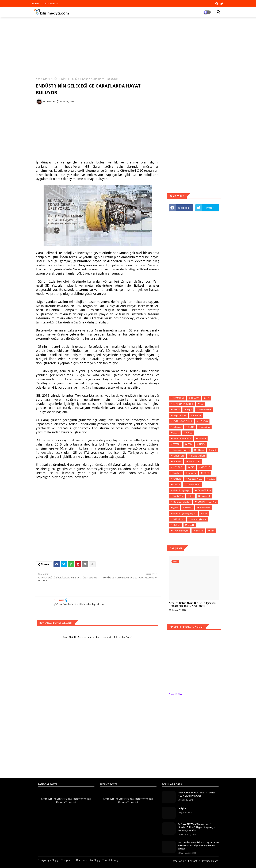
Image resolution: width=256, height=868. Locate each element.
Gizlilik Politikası (51, 4)
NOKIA (202, 444)
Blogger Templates (62, 860)
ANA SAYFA (175, 694)
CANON (177, 479)
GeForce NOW (195, 479)
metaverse (205, 508)
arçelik (191, 525)
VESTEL (177, 444)
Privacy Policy (210, 861)
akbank (200, 450)
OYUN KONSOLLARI (183, 421)
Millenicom (179, 519)
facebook (184, 208)
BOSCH (177, 525)
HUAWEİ (195, 398)
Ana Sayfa (42, 79)
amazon (192, 473)
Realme (202, 438)
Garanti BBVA (194, 485)
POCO (207, 473)
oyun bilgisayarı (181, 531)
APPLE (189, 433)
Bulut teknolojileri (182, 502)
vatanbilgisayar (199, 519)
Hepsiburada (180, 415)
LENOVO (204, 421)
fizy (192, 496)
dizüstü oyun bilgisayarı (185, 513)
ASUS (176, 433)
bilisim (59, 600)
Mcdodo (177, 473)
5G (202, 404)
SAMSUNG (179, 398)
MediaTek (178, 496)
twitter (210, 208)
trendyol (177, 462)
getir (176, 508)
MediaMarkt (205, 410)
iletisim (36, 4)
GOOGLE (206, 467)
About (183, 861)
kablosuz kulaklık (182, 450)
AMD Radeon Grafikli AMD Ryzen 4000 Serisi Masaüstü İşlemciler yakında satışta (198, 845)
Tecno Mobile (204, 490)
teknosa (177, 427)
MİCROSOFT (195, 462)
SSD (190, 444)
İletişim (182, 808)
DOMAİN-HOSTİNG (207, 502)
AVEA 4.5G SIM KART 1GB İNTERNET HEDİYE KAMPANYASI (196, 794)
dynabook (206, 496)
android (200, 531)
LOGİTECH (178, 467)
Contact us (194, 861)
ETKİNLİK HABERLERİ (183, 404)
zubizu (177, 485)
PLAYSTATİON (198, 456)
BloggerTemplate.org (106, 860)
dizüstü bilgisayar (182, 490)
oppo (189, 410)
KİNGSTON (179, 456)
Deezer (189, 508)
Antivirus (206, 427)
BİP (192, 467)
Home (174, 861)
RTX (213, 531)
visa (205, 513)
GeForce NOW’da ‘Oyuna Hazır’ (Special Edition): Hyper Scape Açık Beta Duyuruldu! (196, 827)
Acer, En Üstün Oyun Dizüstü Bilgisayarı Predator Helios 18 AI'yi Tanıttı (192, 605)
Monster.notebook (182, 438)
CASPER (197, 415)
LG (208, 398)
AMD (214, 450)
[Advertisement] (128, 45)
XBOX (212, 479)
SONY (191, 427)
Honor (176, 410)
